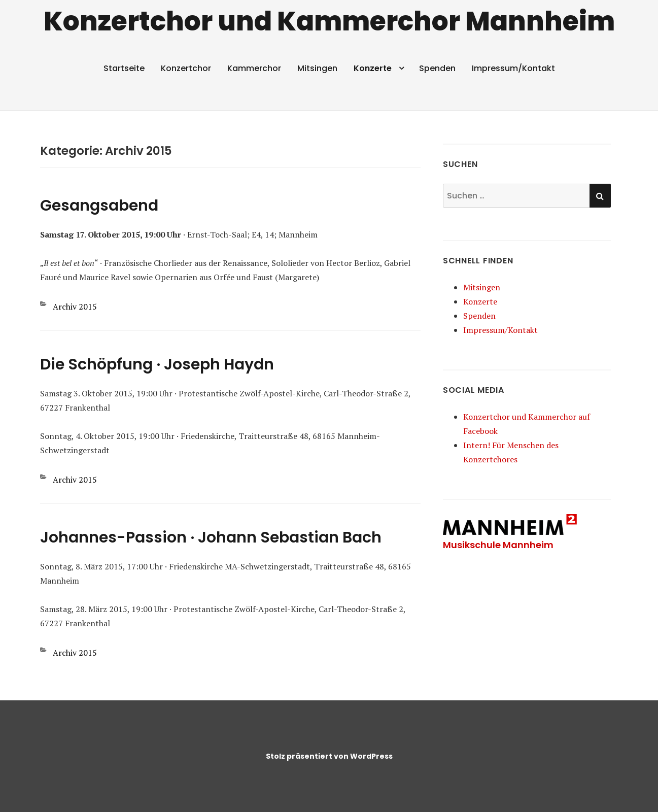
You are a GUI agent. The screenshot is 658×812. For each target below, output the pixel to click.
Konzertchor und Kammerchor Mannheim (329, 21)
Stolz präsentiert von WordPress (329, 756)
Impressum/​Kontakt (513, 68)
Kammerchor (254, 68)
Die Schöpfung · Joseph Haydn (157, 364)
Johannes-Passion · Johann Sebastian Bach (211, 537)
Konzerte (373, 68)
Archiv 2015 (75, 307)
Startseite (124, 68)
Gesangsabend (99, 206)
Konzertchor (186, 68)
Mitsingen (317, 68)
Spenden (437, 68)
